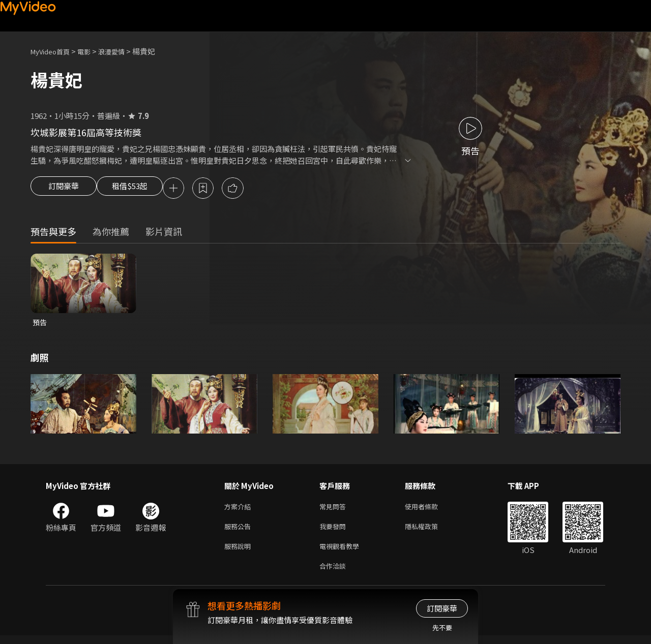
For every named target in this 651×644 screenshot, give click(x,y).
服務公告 (240, 531)
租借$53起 (139, 189)
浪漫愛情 (123, 51)
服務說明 (240, 552)
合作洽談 (335, 574)
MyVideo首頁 (54, 51)
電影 (92, 51)
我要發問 (335, 531)
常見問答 (335, 510)
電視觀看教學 (342, 552)
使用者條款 (430, 510)
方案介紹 (240, 510)
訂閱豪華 (64, 189)
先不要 (442, 627)
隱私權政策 (430, 531)
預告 (40, 324)
